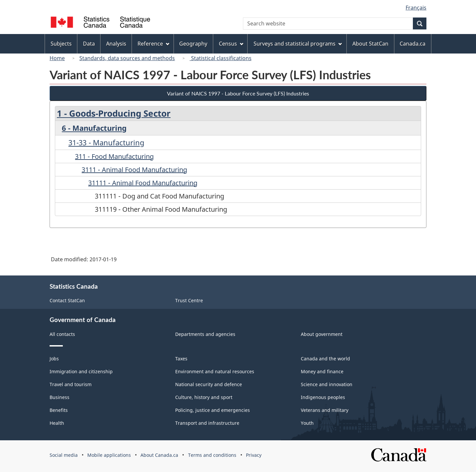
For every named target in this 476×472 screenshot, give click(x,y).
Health (57, 423)
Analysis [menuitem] (116, 44)
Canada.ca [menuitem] (413, 44)
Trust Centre (189, 300)
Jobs (54, 359)
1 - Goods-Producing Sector (114, 113)
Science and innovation (327, 384)
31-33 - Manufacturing (106, 142)
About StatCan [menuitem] (370, 44)
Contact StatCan (67, 300)
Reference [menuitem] (153, 44)
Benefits (59, 410)
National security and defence (209, 384)
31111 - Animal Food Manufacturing (143, 183)
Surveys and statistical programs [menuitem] (298, 44)
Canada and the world (325, 359)
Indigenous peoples (323, 397)
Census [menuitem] (231, 44)
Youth (307, 423)
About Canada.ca (159, 455)
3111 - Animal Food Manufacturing (134, 170)
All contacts (62, 334)
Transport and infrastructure (207, 423)
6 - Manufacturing (94, 128)
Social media (64, 455)
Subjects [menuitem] (61, 44)
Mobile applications (109, 455)
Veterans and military (325, 410)
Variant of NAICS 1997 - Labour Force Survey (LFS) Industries (238, 93)
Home (57, 58)
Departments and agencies (205, 334)
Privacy (254, 455)
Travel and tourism (71, 384)
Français (416, 8)
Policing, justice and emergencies (213, 410)
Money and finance (322, 371)
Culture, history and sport (204, 397)
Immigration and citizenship (81, 371)
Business (59, 397)
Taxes (181, 359)
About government (322, 334)
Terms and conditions (212, 455)
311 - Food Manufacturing (114, 156)
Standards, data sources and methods (127, 58)
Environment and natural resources (215, 371)
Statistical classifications (221, 58)
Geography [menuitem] (193, 44)
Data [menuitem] (89, 44)
